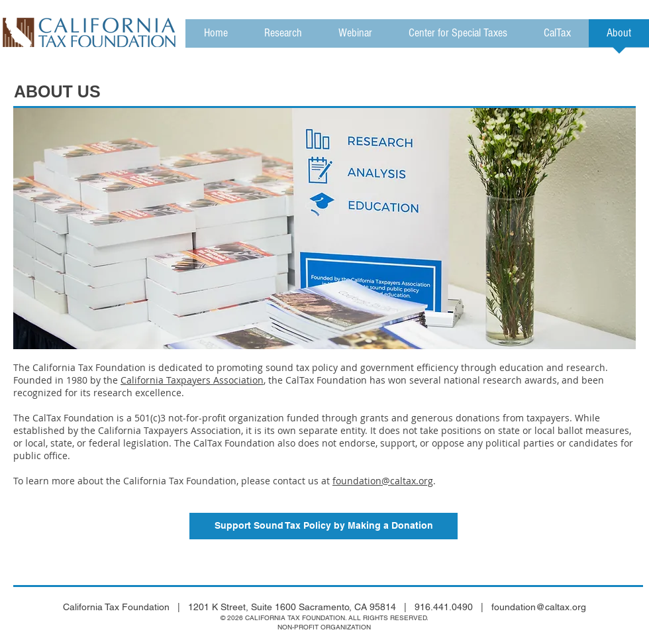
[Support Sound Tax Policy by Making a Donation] (324, 526)
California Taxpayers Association (192, 380)
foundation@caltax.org (383, 481)
